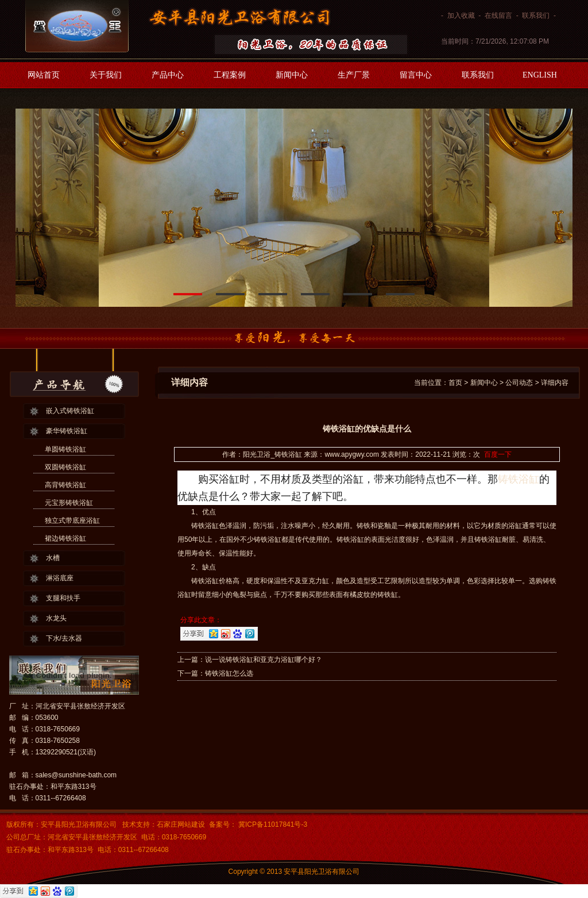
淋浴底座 (60, 578)
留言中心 (416, 75)
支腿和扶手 (63, 598)
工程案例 (230, 75)
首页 (455, 383)
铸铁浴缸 (519, 479)
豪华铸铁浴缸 (67, 431)
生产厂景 (354, 75)
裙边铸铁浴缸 (65, 538)
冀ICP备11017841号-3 (272, 824)
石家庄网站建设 (181, 824)
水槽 (53, 558)
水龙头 (56, 618)
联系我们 (536, 16)
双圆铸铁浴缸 (65, 467)
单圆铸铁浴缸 (65, 449)
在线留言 (498, 16)
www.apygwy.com (351, 454)
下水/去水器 (64, 638)
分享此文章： (201, 620)
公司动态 (519, 383)
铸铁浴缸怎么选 (229, 673)
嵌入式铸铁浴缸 (70, 411)
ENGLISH (540, 75)
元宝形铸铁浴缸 (69, 503)
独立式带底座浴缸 (72, 521)
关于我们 (106, 75)
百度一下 (498, 454)
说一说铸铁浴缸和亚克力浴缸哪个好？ (264, 660)
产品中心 (168, 75)
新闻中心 (292, 75)
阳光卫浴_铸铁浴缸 (272, 454)
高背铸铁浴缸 (65, 485)
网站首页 (44, 75)
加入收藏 (461, 16)
